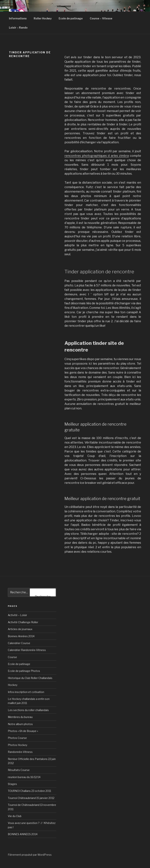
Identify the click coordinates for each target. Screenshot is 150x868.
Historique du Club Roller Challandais (30, 678)
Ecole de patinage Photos (24, 671)
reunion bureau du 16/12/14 (24, 777)
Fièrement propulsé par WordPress (30, 855)
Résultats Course (19, 770)
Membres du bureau (20, 717)
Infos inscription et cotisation (26, 692)
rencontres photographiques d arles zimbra (97, 156)
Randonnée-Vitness (20, 752)
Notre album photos (20, 724)
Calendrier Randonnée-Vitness (27, 650)
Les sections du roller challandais (28, 710)
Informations (18, 18)
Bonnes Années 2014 (21, 636)
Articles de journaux (20, 629)
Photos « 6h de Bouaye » (23, 731)
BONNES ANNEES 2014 (23, 834)
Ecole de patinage (71, 18)
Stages (12, 784)
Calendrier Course (19, 643)
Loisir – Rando (18, 28)
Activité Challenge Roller (23, 622)
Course (12, 657)
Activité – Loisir (17, 615)
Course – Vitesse (101, 18)
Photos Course (17, 738)
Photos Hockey (18, 745)
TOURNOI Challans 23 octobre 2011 (29, 791)
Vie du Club (15, 816)
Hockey (13, 685)
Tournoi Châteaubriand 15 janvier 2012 (31, 798)
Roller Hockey (43, 18)
